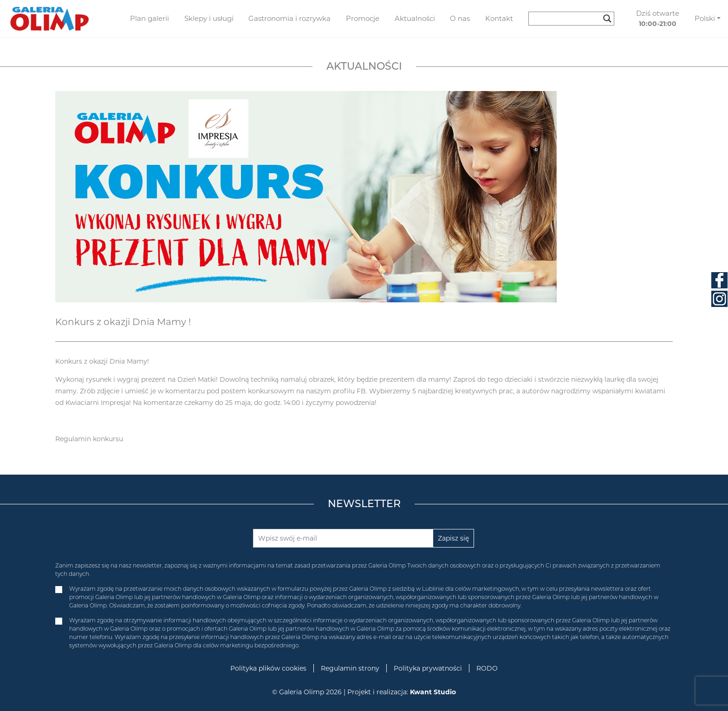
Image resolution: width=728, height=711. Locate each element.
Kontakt (499, 18)
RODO (487, 668)
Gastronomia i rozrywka (289, 18)
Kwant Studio (433, 692)
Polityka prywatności (428, 668)
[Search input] (567, 19)
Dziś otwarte (658, 19)
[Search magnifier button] (607, 19)
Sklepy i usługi (209, 18)
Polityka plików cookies (268, 668)
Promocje (363, 18)
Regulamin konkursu (89, 439)
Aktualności (415, 18)
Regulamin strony (350, 668)
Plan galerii (149, 18)
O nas (460, 18)
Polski (705, 18)
